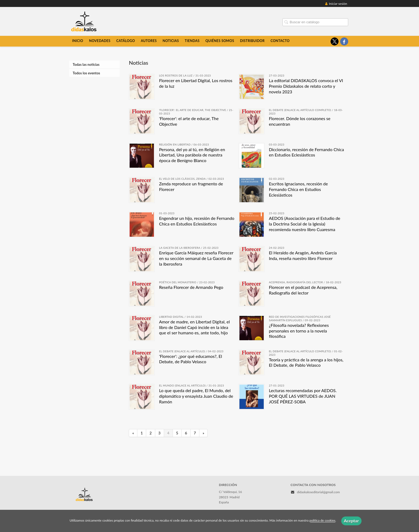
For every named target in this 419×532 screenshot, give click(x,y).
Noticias (171, 41)
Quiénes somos (220, 41)
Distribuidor (252, 41)
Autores (149, 41)
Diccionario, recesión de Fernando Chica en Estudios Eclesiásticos (306, 152)
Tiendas (192, 41)
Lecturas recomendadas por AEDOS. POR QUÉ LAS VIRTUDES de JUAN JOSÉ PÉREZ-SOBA (303, 396)
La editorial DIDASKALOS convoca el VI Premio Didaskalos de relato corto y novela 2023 (306, 86)
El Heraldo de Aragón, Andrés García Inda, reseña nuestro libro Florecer (303, 255)
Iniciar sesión (336, 4)
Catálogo (126, 41)
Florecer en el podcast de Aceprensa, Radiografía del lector (303, 290)
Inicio (78, 41)
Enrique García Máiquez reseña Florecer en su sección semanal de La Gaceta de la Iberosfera (196, 258)
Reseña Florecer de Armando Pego (191, 287)
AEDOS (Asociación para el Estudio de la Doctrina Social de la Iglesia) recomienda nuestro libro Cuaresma (304, 224)
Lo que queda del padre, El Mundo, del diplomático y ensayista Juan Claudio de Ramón (196, 396)
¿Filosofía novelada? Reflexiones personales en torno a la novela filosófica (299, 331)
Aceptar (351, 521)
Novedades (100, 41)
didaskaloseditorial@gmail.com (318, 492)
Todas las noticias (86, 64)
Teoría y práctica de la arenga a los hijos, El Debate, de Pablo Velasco (306, 362)
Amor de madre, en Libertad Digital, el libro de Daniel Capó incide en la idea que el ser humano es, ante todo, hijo (194, 327)
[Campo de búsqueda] (315, 22)
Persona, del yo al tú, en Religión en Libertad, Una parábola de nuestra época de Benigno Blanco (192, 155)
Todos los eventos (86, 73)
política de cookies (322, 521)
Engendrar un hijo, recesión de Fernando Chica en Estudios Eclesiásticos (197, 221)
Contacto (280, 41)
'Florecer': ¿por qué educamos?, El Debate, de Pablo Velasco (191, 359)
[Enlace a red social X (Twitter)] (335, 41)
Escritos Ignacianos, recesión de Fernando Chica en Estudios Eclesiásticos (298, 189)
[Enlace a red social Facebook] (344, 41)
